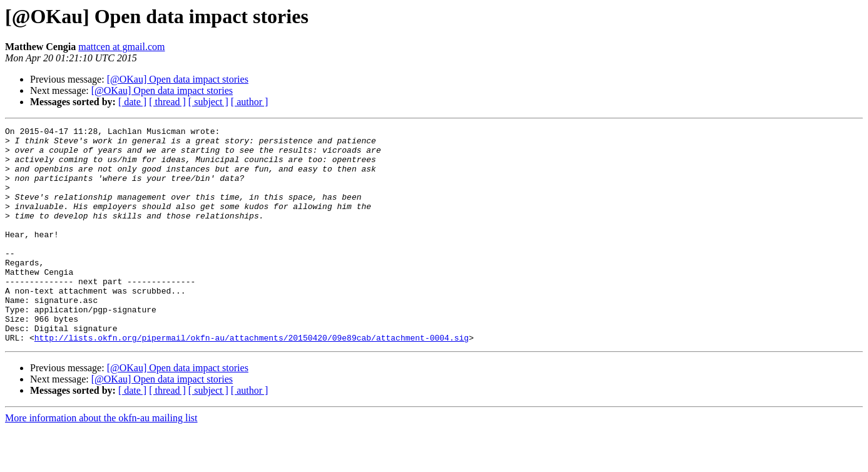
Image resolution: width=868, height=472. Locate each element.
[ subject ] (208, 102)
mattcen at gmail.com (121, 47)
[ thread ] (167, 102)
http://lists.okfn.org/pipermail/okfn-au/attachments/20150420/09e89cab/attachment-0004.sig (252, 381)
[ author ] (250, 102)
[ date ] (132, 102)
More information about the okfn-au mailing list (101, 461)
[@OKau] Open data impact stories (178, 79)
